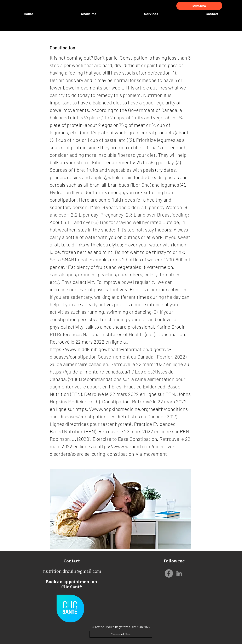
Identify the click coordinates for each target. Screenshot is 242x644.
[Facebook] (169, 573)
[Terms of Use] (121, 634)
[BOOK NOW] (199, 6)
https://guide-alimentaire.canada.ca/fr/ (92, 372)
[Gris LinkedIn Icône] (179, 573)
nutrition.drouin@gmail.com (72, 571)
